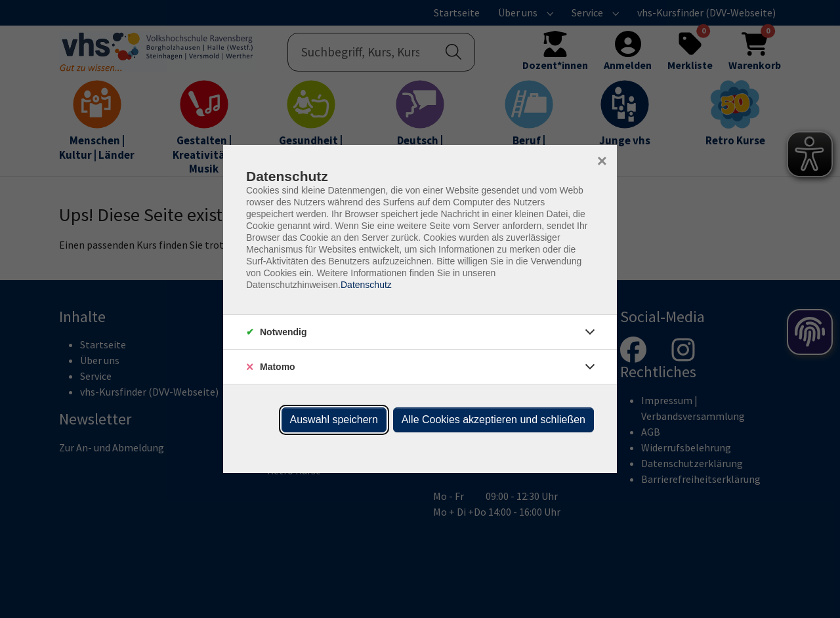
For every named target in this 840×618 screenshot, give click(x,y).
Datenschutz (366, 285)
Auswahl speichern (334, 420)
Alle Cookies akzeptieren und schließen (493, 420)
